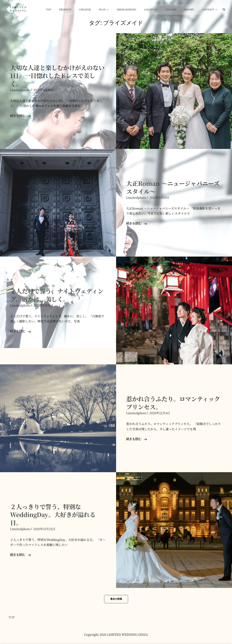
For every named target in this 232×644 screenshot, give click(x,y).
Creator (89, 9)
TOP (12, 617)
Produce (70, 9)
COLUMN (172, 9)
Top (54, 9)
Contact (211, 9)
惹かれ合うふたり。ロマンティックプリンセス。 (173, 403)
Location (153, 9)
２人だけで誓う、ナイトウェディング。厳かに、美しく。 (56, 295)
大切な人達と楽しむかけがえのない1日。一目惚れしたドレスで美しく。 (57, 75)
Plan (108, 9)
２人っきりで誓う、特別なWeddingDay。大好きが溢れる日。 (55, 514)
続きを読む (20, 116)
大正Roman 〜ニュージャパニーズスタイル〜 (172, 187)
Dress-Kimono (129, 9)
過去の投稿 (116, 599)
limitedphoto (20, 90)
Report (190, 9)
